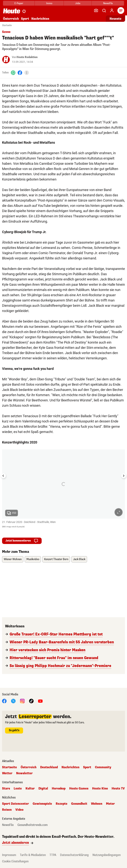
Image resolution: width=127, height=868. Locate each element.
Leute (18, 789)
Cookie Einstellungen (15, 861)
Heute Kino (100, 789)
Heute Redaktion (27, 57)
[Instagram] (22, 701)
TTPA (53, 855)
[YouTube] (40, 701)
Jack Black (79, 559)
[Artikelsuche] (104, 11)
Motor (110, 804)
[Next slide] (124, 476)
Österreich (11, 19)
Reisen (7, 810)
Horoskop (59, 789)
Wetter (7, 773)
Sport (25, 19)
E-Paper (19, 3)
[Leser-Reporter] (96, 11)
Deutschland (49, 767)
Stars (6, 789)
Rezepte (62, 804)
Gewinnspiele (42, 804)
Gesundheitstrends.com (33, 825)
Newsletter (24, 773)
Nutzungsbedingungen (107, 855)
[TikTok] (31, 701)
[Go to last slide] (3, 476)
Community (103, 767)
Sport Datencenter (15, 804)
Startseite (7, 25)
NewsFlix (108, 3)
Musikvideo (33, 559)
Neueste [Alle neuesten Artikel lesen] (115, 19)
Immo (49, 3)
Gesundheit (79, 804)
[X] (13, 701)
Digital (43, 789)
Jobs (78, 3)
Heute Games (79, 789)
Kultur (30, 789)
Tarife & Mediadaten (33, 855)
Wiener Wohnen (13, 559)
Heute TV (118, 789)
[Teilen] (27, 73)
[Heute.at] (12, 11)
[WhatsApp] (13, 73)
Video (19, 810)
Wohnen (97, 804)
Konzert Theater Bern (56, 559)
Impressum (9, 855)
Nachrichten (40, 19)
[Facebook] (20, 73)
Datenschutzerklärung (74, 855)
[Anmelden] (112, 11)
